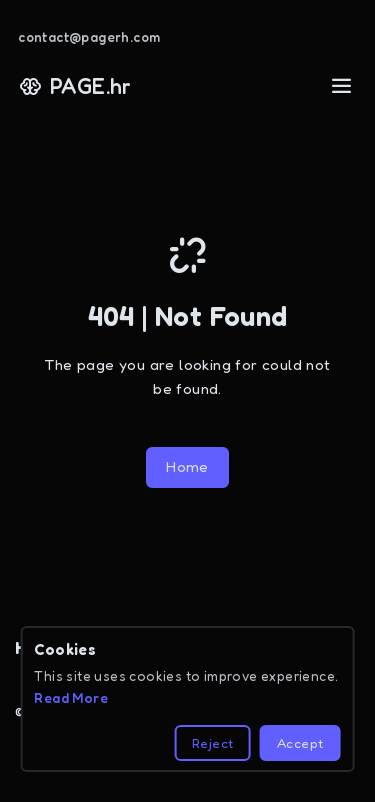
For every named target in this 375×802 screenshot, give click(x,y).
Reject (212, 743)
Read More (71, 698)
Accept (300, 743)
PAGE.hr (75, 86)
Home (187, 466)
